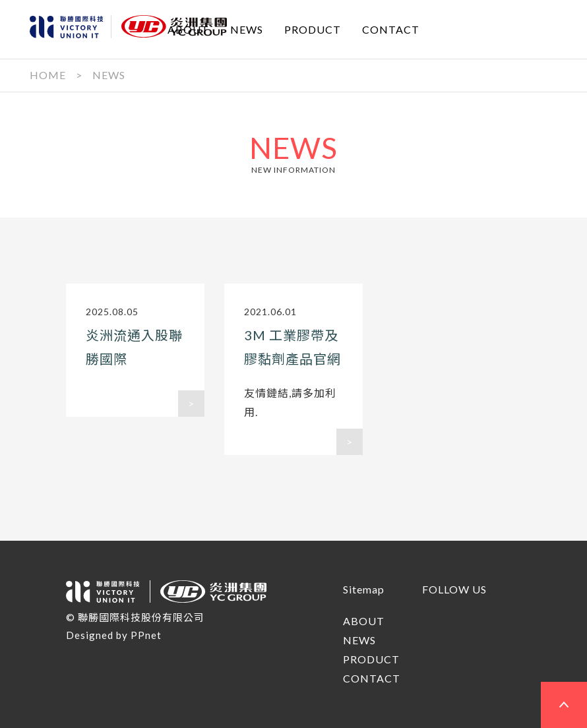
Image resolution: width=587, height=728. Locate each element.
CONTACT (391, 29)
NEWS (247, 29)
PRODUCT (313, 29)
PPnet (146, 635)
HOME (48, 75)
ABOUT (188, 29)
